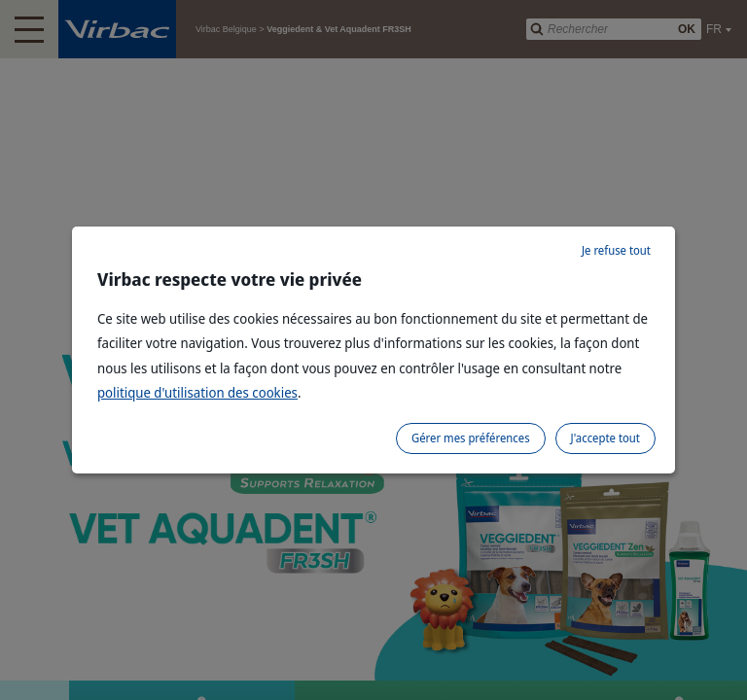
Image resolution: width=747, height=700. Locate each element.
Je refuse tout (616, 250)
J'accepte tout (605, 438)
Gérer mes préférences (471, 438)
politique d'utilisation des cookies (197, 392)
